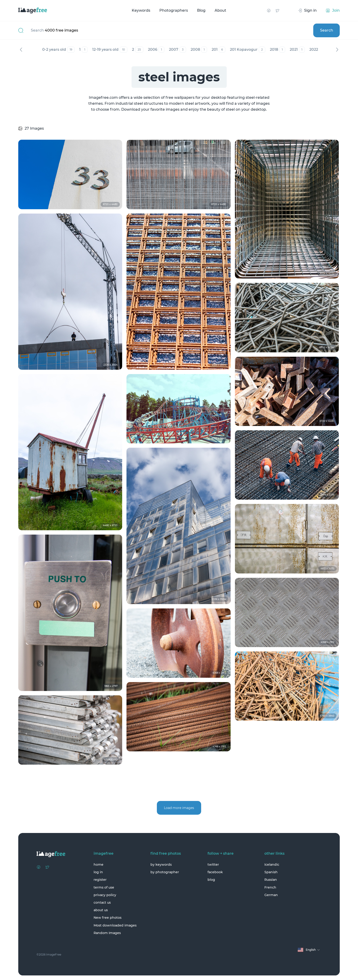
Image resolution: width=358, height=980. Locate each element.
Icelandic (272, 865)
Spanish (271, 872)
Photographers (174, 10)
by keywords (161, 865)
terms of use (104, 887)
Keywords (141, 10)
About (220, 10)
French (270, 887)
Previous (21, 50)
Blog (201, 10)
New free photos (108, 918)
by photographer (165, 872)
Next (337, 50)
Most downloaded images (115, 925)
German (271, 895)
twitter (213, 865)
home (99, 865)
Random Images (107, 933)
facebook (215, 872)
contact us (102, 902)
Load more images (179, 808)
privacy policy (105, 895)
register (100, 880)
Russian (271, 880)
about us (101, 910)
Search (327, 30)
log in (98, 872)
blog (211, 880)
